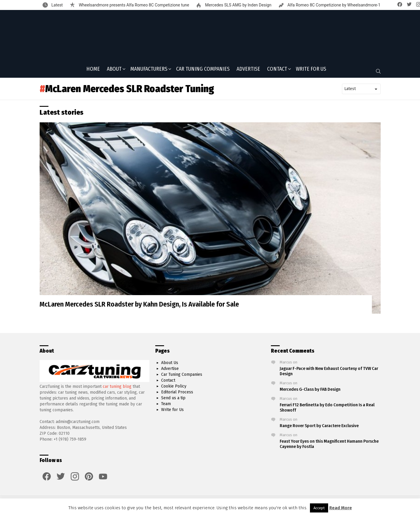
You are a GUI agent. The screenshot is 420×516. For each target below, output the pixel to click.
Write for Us (311, 71)
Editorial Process (177, 392)
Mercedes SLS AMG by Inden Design (238, 5)
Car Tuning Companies (203, 71)
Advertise (248, 71)
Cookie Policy (174, 386)
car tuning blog (117, 386)
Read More (341, 508)
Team (166, 404)
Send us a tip (173, 398)
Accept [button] (319, 508)
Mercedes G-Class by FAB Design (310, 389)
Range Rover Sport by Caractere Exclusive (319, 426)
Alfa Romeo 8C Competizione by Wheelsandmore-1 (334, 5)
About (114, 71)
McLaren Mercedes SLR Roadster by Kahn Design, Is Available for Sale (139, 306)
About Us (170, 363)
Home (93, 71)
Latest (57, 5)
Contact (277, 71)
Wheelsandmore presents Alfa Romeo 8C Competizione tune (133, 5)
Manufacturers (149, 71)
